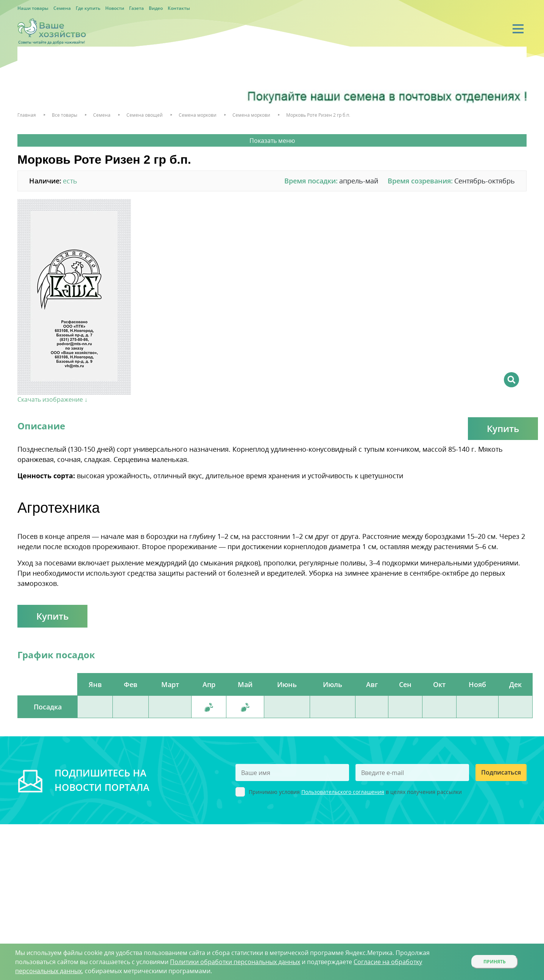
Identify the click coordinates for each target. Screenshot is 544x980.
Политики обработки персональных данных (235, 962)
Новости (115, 8)
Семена (62, 8)
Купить (503, 428)
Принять (495, 962)
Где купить (88, 8)
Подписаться (501, 772)
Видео (156, 8)
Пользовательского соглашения (343, 792)
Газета (136, 8)
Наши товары (33, 8)
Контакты (179, 8)
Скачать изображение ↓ (52, 399)
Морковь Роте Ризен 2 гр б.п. (318, 115)
